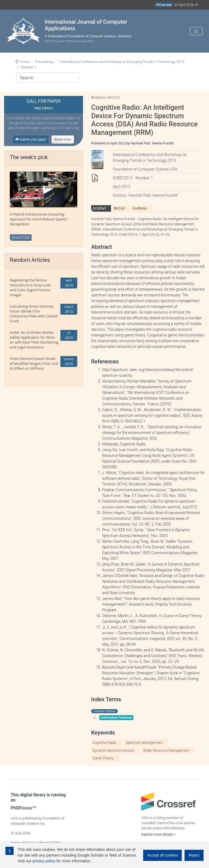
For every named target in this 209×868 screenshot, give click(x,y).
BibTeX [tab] (119, 208)
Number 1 (28, 67)
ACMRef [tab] (99, 208)
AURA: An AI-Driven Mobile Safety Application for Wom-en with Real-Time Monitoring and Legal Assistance (34, 340)
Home (25, 62)
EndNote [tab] (140, 208)
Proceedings (45, 62)
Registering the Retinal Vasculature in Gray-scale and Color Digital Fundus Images (30, 287)
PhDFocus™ (24, 808)
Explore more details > (158, 834)
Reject (194, 855)
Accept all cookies (162, 855)
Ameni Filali (21, 237)
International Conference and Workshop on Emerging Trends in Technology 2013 (122, 62)
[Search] (47, 78)
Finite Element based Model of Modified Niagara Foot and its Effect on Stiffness (34, 363)
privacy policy (44, 861)
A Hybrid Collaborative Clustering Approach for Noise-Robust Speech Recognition (39, 219)
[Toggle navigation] (196, 31)
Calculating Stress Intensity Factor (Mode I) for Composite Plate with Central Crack (34, 314)
